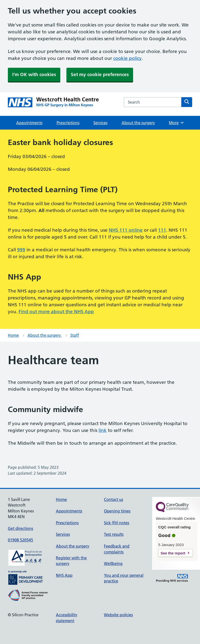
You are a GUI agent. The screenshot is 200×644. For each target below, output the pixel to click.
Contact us (113, 499)
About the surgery (138, 123)
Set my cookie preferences (100, 74)
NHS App (64, 575)
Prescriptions (68, 123)
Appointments (29, 123)
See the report (173, 553)
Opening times (117, 511)
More (177, 123)
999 (21, 250)
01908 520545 (20, 540)
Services (100, 123)
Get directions (20, 528)
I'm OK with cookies (34, 74)
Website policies (118, 615)
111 (162, 230)
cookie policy (127, 58)
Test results (114, 534)
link (103, 430)
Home (13, 335)
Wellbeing (113, 563)
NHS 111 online (126, 230)
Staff (75, 335)
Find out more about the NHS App (56, 312)
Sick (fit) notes (117, 523)
